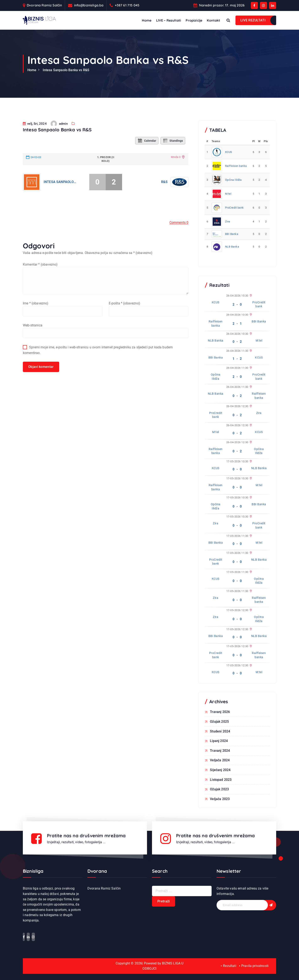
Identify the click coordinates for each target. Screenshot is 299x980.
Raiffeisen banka (236, 166)
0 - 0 (237, 469)
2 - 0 (237, 304)
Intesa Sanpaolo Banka (60, 194)
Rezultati (230, 966)
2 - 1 (237, 324)
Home (147, 20)
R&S (164, 194)
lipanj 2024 (219, 741)
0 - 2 (237, 342)
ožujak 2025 (219, 722)
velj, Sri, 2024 (35, 136)
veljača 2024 (220, 760)
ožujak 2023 (219, 789)
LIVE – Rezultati (169, 20)
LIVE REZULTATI (253, 20)
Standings (173, 153)
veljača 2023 (220, 799)
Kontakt (213, 20)
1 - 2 (237, 359)
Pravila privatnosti (255, 966)
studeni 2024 (220, 731)
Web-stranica (33, 338)
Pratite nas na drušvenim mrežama (86, 836)
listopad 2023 (221, 780)
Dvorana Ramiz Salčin (44, 5)
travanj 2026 (220, 712)
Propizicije (194, 20)
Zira (228, 222)
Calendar (147, 153)
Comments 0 (179, 235)
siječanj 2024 (220, 770)
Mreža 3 (176, 169)
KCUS (229, 152)
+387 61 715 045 (127, 5)
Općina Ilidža (233, 180)
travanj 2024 (220, 751)
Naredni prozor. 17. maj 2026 (222, 5)
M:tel (228, 194)
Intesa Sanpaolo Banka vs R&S (66, 70)
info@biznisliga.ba (89, 5)
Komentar (40, 277)
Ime (36, 316)
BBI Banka (232, 234)
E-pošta (124, 316)
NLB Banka (232, 247)
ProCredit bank (234, 208)
